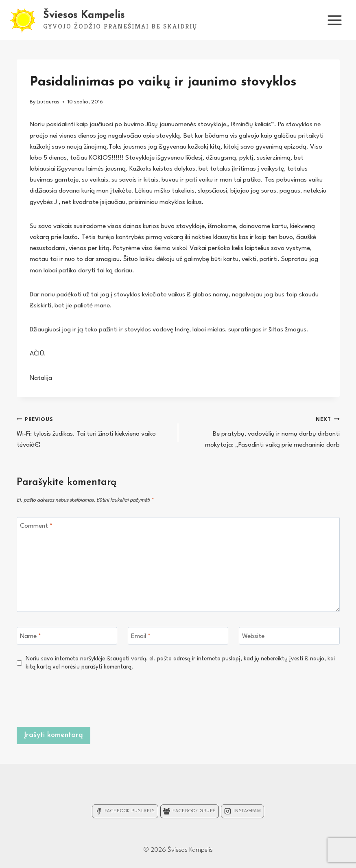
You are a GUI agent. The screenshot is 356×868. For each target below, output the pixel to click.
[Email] (178, 636)
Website (253, 636)
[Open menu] (334, 20)
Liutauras (48, 102)
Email (141, 636)
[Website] (289, 636)
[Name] (67, 636)
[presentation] (278, 697)
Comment (36, 526)
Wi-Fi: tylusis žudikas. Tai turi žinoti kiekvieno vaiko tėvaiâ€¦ (94, 431)
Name (31, 636)
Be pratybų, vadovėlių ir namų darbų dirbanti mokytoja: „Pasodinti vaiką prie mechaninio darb (262, 431)
